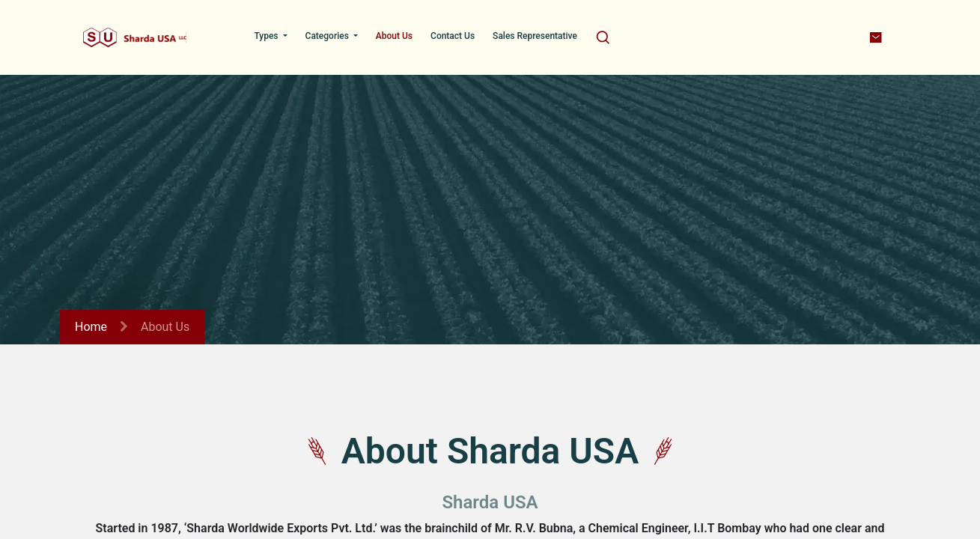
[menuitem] (270, 36)
